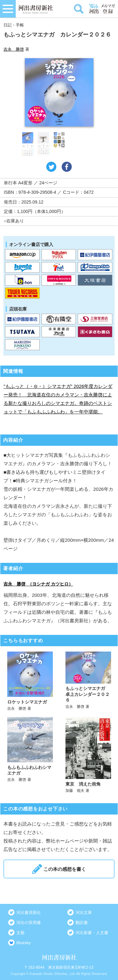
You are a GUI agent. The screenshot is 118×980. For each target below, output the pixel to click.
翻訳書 (82, 923)
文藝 (20, 933)
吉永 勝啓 (14, 49)
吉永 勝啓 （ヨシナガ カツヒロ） (38, 584)
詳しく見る (30, 681)
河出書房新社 (29, 913)
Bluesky (24, 943)
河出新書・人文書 (92, 933)
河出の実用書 (29, 923)
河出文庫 (84, 913)
